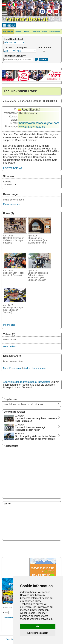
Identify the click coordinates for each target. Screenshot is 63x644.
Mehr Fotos (9, 325)
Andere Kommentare (35, 368)
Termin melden (54, 32)
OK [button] (38, 626)
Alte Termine (44, 48)
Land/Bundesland (14, 39)
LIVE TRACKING (13, 168)
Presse (8, 639)
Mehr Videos (10, 346)
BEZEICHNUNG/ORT (15, 56)
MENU (9, 25)
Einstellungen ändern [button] (38, 633)
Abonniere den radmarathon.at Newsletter (27, 382)
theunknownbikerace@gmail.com (39, 123)
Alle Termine (8, 32)
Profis (45, 32)
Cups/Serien (36, 32)
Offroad (26, 32)
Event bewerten (12, 204)
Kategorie (22, 48)
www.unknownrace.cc (32, 127)
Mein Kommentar (12, 368)
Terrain (8, 48)
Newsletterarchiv (10, 617)
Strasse (18, 32)
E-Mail (6, 613)
